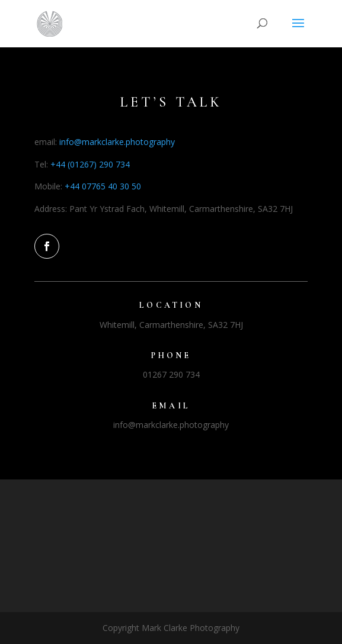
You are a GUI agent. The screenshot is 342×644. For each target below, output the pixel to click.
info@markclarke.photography (117, 142)
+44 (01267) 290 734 (90, 164)
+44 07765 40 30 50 (103, 186)
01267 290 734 (171, 374)
